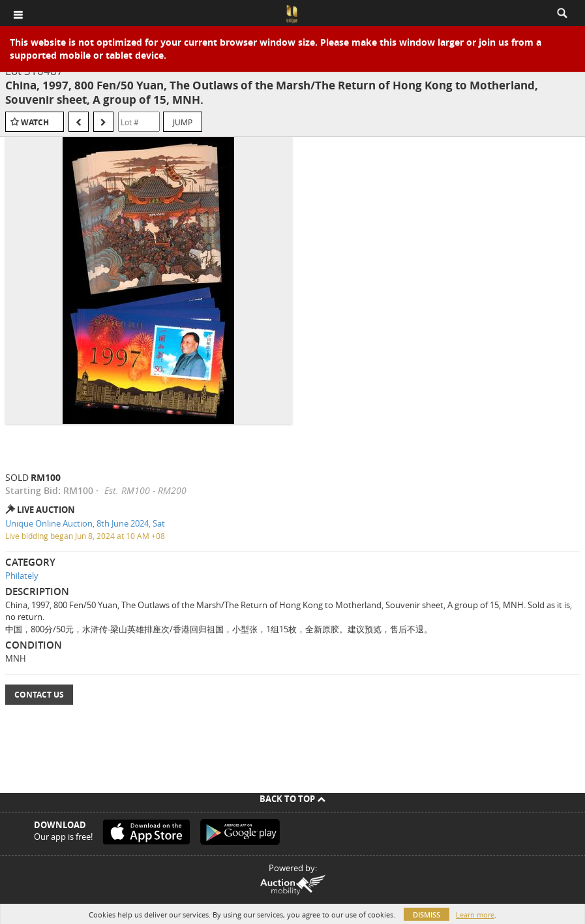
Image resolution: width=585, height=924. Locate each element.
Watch (35, 122)
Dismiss (427, 915)
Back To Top (292, 799)
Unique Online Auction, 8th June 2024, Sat (85, 523)
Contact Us (39, 695)
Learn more (475, 915)
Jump (183, 122)
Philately (22, 576)
